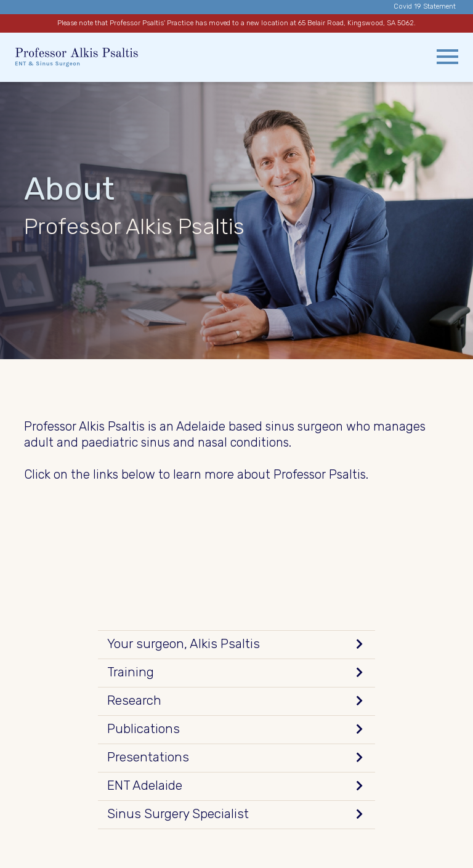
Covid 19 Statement (425, 6)
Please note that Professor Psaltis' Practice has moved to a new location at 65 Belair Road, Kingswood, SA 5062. (236, 23)
